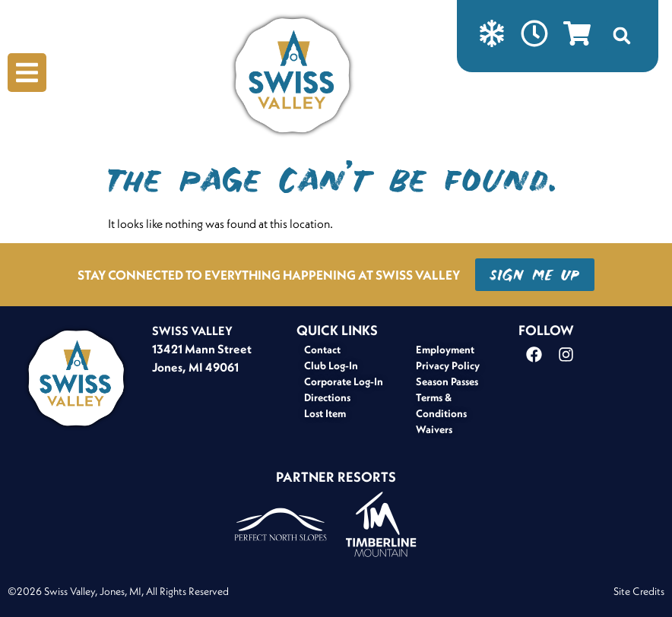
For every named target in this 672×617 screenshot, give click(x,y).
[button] (622, 36)
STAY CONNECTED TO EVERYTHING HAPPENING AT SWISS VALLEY (269, 275)
